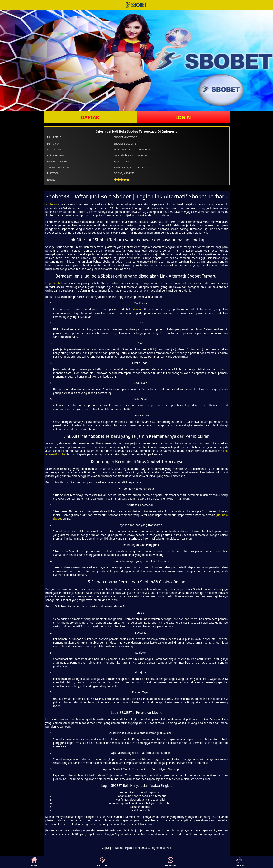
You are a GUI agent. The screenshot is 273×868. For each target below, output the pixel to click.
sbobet (137, 309)
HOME (34, 862)
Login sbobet (54, 283)
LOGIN (183, 117)
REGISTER (102, 862)
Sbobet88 (51, 204)
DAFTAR (90, 117)
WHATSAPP (171, 862)
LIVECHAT (239, 862)
